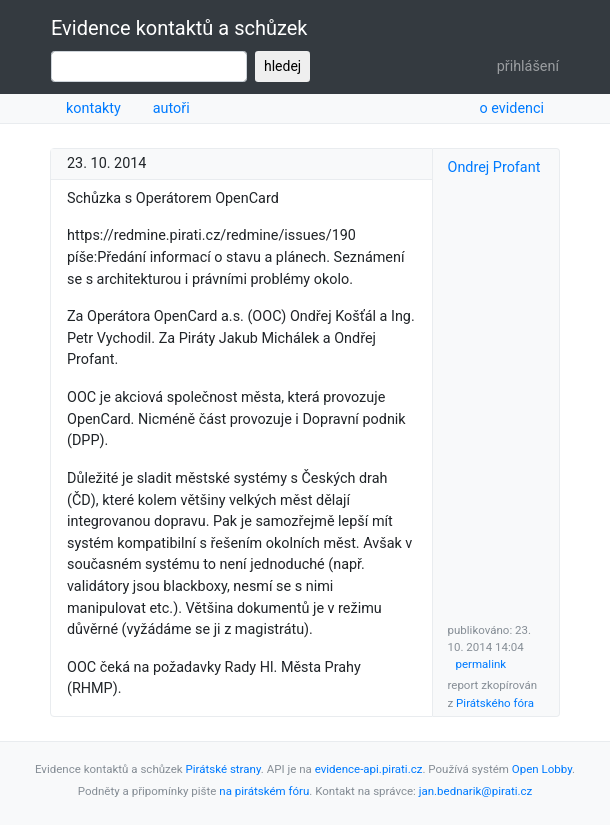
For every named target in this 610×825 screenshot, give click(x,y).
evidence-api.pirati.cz (369, 769)
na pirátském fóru (264, 791)
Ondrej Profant (494, 167)
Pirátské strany (223, 769)
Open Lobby (542, 769)
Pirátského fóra (495, 703)
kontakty (93, 108)
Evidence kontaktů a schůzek (179, 28)
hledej (282, 66)
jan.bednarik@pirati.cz (476, 791)
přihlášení (528, 66)
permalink (481, 664)
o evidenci (511, 108)
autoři (171, 108)
